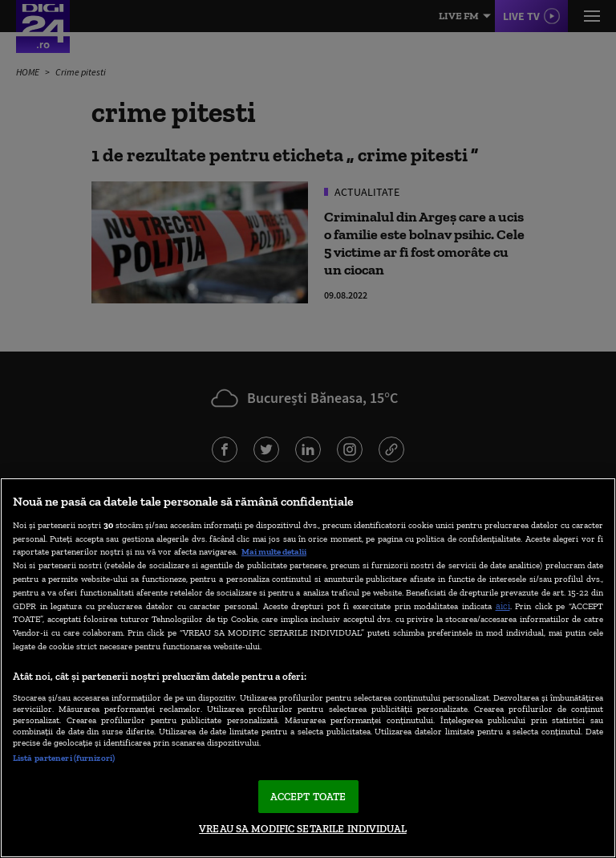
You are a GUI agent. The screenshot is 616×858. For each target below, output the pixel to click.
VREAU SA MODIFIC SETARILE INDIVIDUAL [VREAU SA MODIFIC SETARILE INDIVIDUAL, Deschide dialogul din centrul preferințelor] (303, 829)
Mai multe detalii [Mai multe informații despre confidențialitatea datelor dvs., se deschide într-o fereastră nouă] (274, 551)
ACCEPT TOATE (308, 797)
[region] (308, 668)
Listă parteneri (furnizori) (64, 758)
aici (503, 606)
